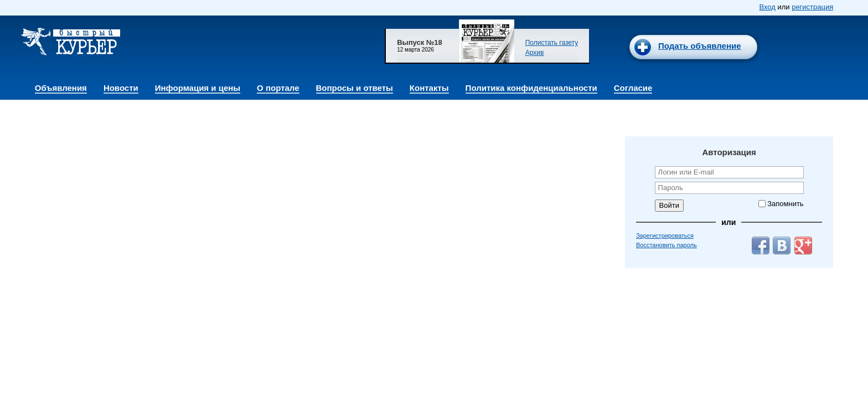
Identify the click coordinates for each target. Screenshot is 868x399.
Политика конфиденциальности (531, 88)
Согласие (633, 88)
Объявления (61, 88)
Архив (535, 53)
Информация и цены (198, 88)
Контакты (429, 88)
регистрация (812, 7)
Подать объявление (700, 46)
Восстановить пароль (666, 245)
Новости (121, 88)
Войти (669, 205)
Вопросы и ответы (355, 88)
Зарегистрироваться (665, 236)
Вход (767, 7)
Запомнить (785, 204)
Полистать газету (552, 43)
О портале (278, 88)
